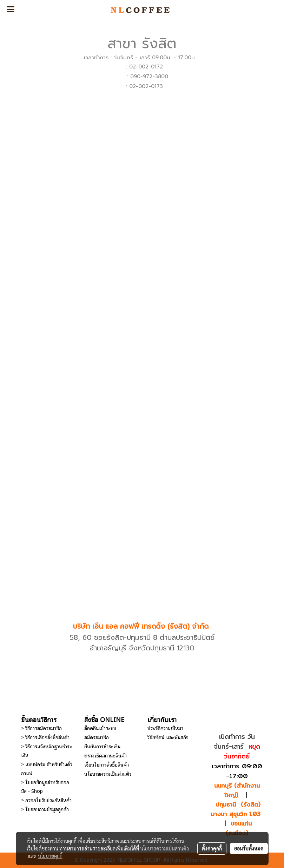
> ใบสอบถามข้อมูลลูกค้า (45, 809)
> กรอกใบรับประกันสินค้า (46, 800)
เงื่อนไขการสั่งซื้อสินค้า (107, 764)
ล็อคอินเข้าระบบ (100, 728)
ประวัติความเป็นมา (165, 728)
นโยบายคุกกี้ (50, 856)
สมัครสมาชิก (97, 737)
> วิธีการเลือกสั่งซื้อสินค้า (45, 737)
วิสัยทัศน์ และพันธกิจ (168, 737)
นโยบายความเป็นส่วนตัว (108, 773)
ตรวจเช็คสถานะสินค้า (105, 755)
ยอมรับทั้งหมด (249, 848)
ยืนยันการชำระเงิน (103, 746)
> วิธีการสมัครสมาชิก (41, 728)
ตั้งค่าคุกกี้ (212, 848)
